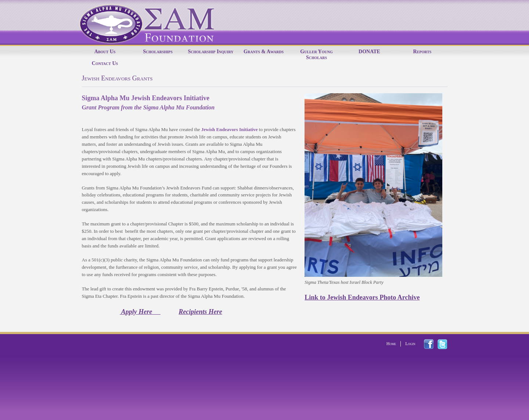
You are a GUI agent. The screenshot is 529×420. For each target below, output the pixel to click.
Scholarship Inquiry (210, 52)
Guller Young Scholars (316, 55)
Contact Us (105, 63)
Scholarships (158, 52)
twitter (447, 344)
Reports (422, 52)
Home (391, 344)
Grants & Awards (264, 52)
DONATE (369, 52)
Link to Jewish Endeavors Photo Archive (362, 297)
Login (410, 344)
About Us (105, 52)
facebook (433, 344)
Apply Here (140, 312)
